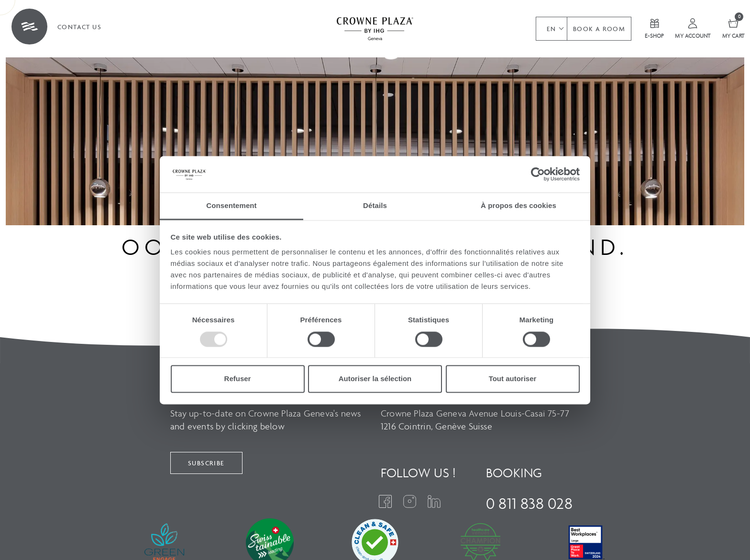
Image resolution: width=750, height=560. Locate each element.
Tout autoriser (513, 379)
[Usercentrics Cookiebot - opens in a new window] (538, 174)
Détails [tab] (375, 206)
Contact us (79, 27)
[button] (551, 29)
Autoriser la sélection (375, 379)
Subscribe (206, 463)
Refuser (238, 379)
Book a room (599, 29)
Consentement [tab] (231, 206)
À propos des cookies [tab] (518, 206)
